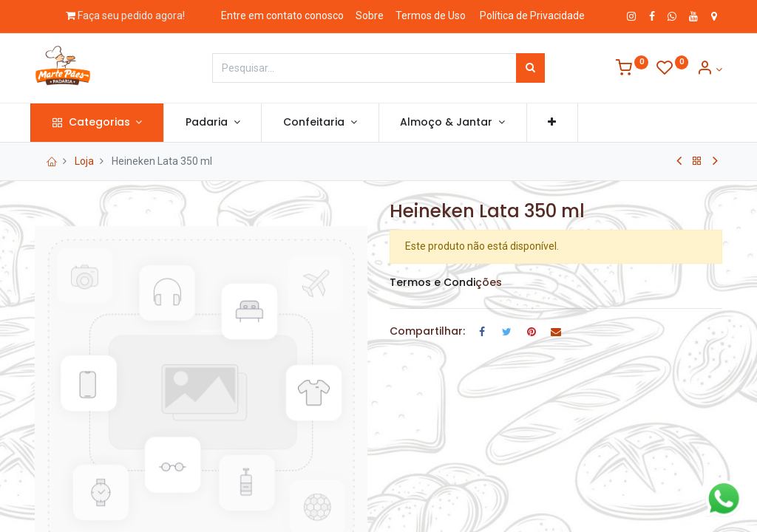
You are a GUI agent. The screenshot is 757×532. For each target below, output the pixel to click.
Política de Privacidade (532, 16)
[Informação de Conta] (709, 69)
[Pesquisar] (530, 68)
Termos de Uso (431, 16)
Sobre (370, 16)
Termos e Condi (432, 282)
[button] (557, 123)
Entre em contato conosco (282, 16)
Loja (84, 161)
